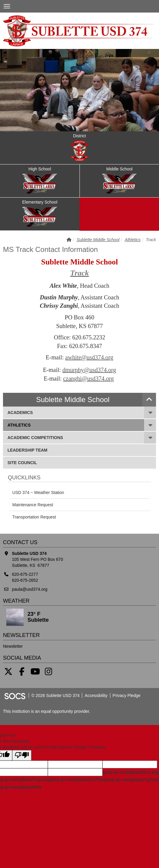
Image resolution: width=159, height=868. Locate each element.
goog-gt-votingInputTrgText (131, 780)
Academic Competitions (35, 437)
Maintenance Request (33, 505)
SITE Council (22, 462)
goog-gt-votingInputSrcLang (131, 772)
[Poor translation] (22, 755)
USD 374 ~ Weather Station (38, 493)
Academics (20, 412)
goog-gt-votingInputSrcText (77, 780)
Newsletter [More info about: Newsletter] (13, 646)
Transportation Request (34, 517)
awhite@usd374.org (89, 357)
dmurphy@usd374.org (89, 370)
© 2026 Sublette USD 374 (55, 695)
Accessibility (96, 695)
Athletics (133, 240)
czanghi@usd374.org (88, 378)
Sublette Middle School (98, 240)
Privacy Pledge (127, 695)
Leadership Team (27, 450)
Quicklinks (24, 478)
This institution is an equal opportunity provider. (47, 711)
